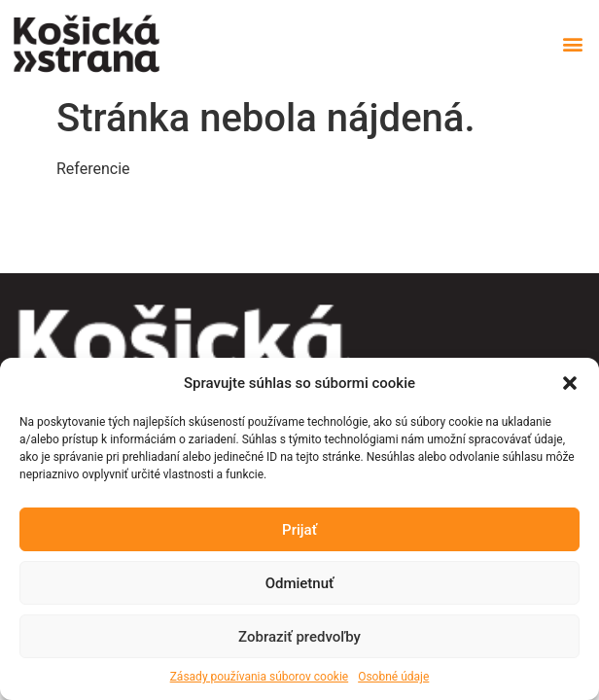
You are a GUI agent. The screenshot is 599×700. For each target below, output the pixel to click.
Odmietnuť (300, 583)
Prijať (299, 530)
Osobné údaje (393, 677)
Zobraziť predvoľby (299, 637)
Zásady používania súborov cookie (260, 677)
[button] (570, 383)
